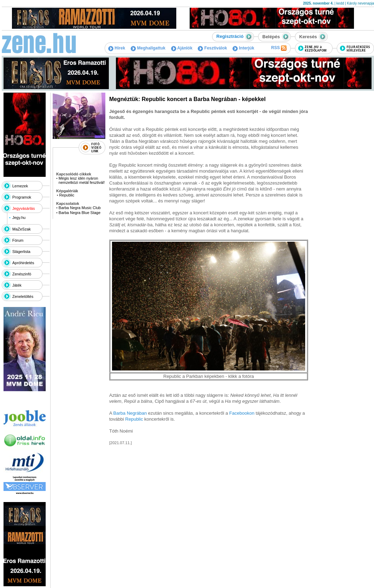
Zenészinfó (22, 274)
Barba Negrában (131, 413)
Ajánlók (182, 48)
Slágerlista (21, 252)
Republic (67, 195)
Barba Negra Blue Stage (80, 213)
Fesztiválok (212, 48)
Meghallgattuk (148, 48)
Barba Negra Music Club (80, 208)
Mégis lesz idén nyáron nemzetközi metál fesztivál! (82, 180)
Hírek (117, 48)
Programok (22, 197)
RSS (279, 48)
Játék (17, 285)
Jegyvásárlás (24, 208)
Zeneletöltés (23, 296)
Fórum (18, 240)
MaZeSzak (22, 229)
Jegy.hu (19, 218)
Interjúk (243, 48)
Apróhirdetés (23, 263)
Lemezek (20, 186)
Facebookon (242, 413)
